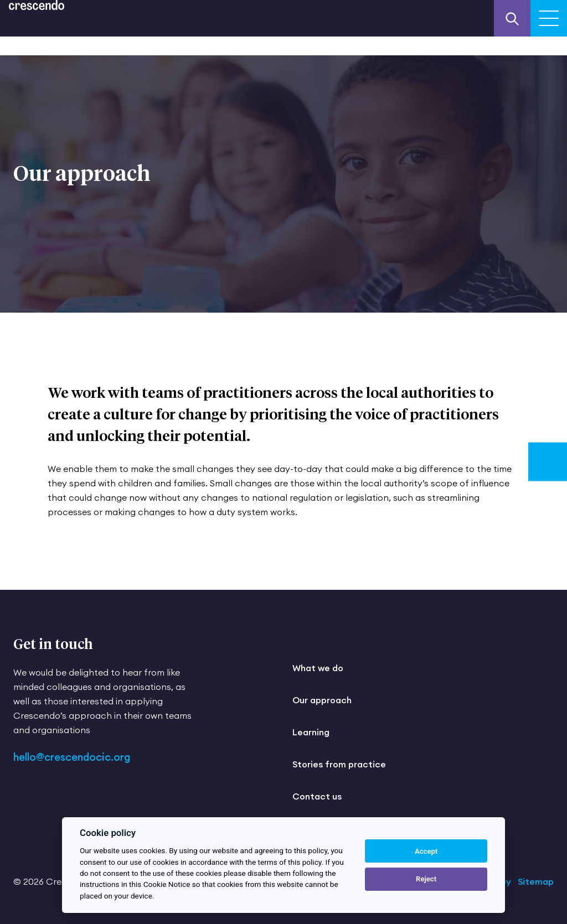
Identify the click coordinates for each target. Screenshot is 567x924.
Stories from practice (339, 764)
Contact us (317, 796)
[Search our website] (512, 18)
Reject (426, 879)
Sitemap (536, 881)
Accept (426, 851)
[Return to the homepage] (37, 5)
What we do (318, 668)
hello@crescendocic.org (72, 757)
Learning (311, 732)
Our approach (322, 700)
